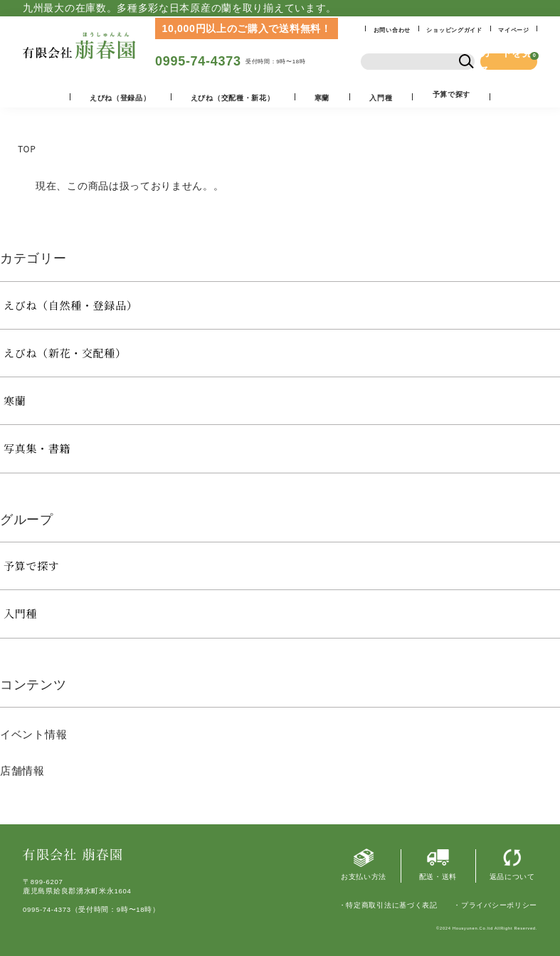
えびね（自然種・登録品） (70, 305)
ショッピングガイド (454, 30)
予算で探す (32, 566)
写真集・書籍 (37, 448)
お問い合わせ (392, 30)
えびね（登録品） (120, 98)
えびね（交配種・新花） (233, 98)
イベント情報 (33, 734)
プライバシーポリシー (499, 905)
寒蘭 (322, 98)
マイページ (514, 30)
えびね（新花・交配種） (65, 353)
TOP (27, 148)
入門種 (381, 98)
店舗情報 (22, 771)
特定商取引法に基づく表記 (391, 905)
